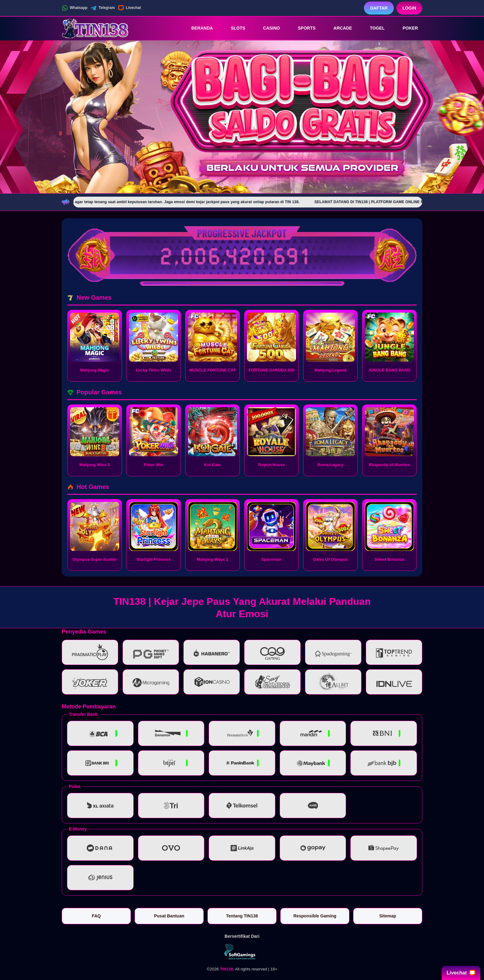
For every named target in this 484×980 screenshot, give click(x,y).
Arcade (338, 28)
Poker (406, 28)
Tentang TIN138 (242, 916)
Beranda (198, 28)
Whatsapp (75, 8)
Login (409, 8)
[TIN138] (96, 28)
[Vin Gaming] (242, 952)
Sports (302, 28)
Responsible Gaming (315, 916)
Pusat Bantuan (169, 916)
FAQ (96, 916)
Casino (267, 28)
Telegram (102, 8)
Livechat (129, 8)
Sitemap (388, 916)
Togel (373, 28)
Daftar (379, 8)
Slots (234, 28)
